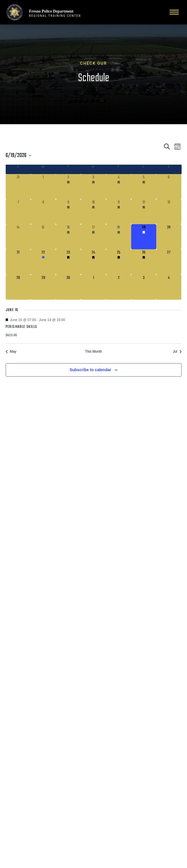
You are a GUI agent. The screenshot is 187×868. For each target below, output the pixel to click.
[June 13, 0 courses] (169, 212)
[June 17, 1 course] (93, 237)
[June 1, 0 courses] (43, 187)
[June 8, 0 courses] (43, 212)
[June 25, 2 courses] (119, 262)
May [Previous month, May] (11, 352)
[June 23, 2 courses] (68, 262)
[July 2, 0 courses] (119, 287)
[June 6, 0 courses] (169, 187)
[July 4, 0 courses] (169, 287)
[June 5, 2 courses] (144, 187)
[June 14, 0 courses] (18, 237)
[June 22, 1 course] (43, 262)
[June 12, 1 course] (144, 212)
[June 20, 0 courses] (169, 237)
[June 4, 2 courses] (119, 187)
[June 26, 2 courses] (144, 262)
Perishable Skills (21, 327)
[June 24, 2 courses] (93, 262)
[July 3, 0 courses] (144, 287)
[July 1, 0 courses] (93, 287)
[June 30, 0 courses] (68, 287)
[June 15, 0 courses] (43, 237)
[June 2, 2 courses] (68, 187)
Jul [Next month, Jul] (177, 352)
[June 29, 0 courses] (43, 287)
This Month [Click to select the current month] (93, 352)
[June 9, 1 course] (68, 212)
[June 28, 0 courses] (18, 287)
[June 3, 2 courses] (93, 187)
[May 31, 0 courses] (18, 187)
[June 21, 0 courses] (18, 262)
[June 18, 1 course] (119, 237)
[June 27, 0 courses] (169, 262)
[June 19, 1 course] (144, 237)
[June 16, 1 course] (68, 237)
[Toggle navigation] (174, 12)
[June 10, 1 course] (93, 212)
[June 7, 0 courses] (18, 212)
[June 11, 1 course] (119, 212)
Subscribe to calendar (90, 370)
